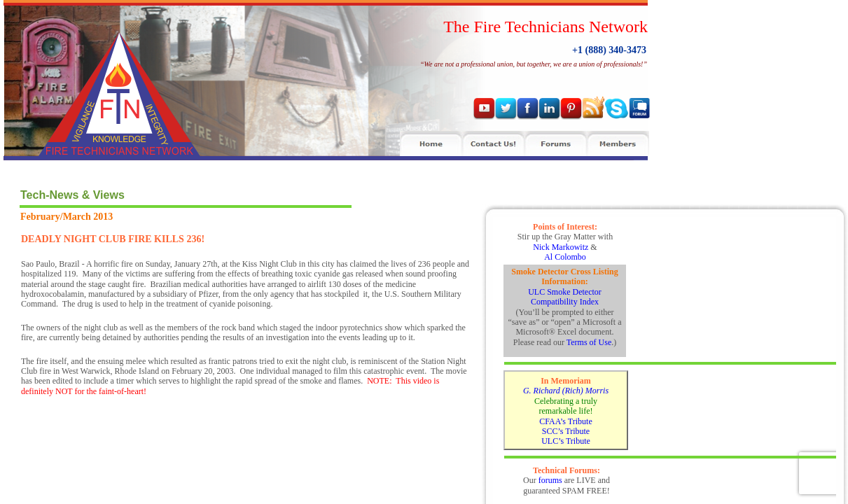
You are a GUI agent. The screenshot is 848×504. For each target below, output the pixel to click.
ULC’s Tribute (566, 441)
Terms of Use (589, 342)
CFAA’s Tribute (565, 421)
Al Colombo (565, 257)
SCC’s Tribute (566, 431)
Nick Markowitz (561, 247)
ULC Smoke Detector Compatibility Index (565, 297)
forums (550, 480)
